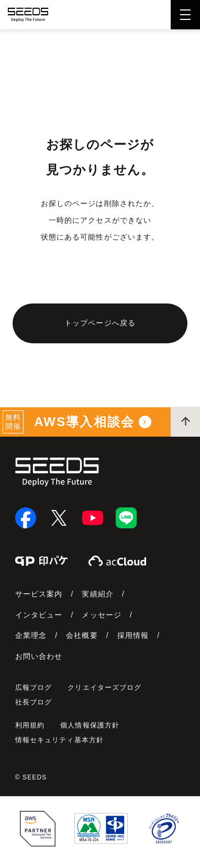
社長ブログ (34, 702)
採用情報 (133, 635)
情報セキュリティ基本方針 (59, 740)
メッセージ (102, 615)
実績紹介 (97, 594)
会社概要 (82, 635)
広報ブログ (34, 687)
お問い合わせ (39, 656)
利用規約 (30, 725)
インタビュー (39, 615)
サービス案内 (39, 594)
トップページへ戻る (100, 323)
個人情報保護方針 (90, 725)
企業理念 (31, 635)
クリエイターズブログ (104, 687)
